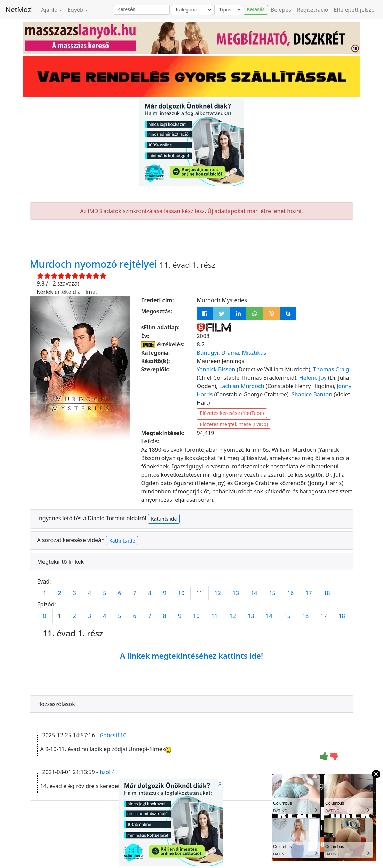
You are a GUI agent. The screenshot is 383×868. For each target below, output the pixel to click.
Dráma (230, 353)
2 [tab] (60, 593)
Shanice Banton (312, 394)
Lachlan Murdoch (242, 386)
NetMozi (19, 10)
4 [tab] (90, 593)
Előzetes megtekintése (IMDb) (234, 424)
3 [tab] (75, 593)
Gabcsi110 (113, 735)
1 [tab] (45, 593)
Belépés (281, 10)
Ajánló (49, 10)
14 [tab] (254, 593)
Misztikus (254, 353)
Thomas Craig (331, 369)
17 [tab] (309, 593)
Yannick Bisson (216, 369)
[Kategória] (192, 10)
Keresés (256, 9)
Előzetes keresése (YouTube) (232, 413)
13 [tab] (236, 593)
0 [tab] (45, 616)
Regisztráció (313, 10)
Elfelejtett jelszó (354, 10)
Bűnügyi (207, 353)
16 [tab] (290, 593)
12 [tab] (218, 593)
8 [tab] (150, 593)
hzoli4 (107, 772)
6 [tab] (119, 593)
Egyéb (75, 10)
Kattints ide (164, 519)
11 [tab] (199, 593)
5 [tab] (105, 593)
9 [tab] (165, 593)
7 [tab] (134, 593)
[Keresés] (142, 10)
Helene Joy (313, 378)
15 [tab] (272, 593)
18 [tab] (327, 593)
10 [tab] (181, 593)
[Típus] (228, 10)
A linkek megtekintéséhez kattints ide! (191, 656)
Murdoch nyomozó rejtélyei (95, 264)
